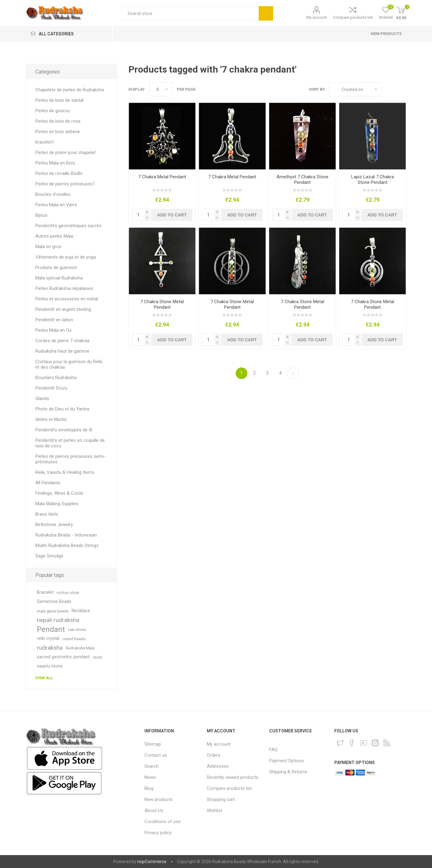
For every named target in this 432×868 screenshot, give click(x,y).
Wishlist (215, 811)
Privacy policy (158, 833)
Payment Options (287, 761)
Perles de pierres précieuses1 (65, 184)
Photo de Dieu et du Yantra (62, 409)
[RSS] (387, 743)
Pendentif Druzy (51, 388)
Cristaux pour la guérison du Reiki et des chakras (69, 364)
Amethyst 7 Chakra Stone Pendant (302, 180)
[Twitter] (340, 743)
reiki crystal (48, 638)
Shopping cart (221, 799)
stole (97, 657)
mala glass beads (53, 611)
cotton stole (68, 593)
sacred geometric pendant (63, 657)
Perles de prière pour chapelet (65, 153)
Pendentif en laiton (54, 320)
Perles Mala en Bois (55, 163)
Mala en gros (48, 247)
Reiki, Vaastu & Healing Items (65, 472)
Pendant (51, 629)
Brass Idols (47, 514)
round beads (74, 639)
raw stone (77, 629)
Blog (149, 788)
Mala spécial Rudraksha (59, 278)
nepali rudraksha (58, 620)
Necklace (81, 611)
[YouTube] (363, 743)
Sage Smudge (49, 556)
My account (317, 17)
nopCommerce (152, 862)
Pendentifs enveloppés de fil (64, 430)
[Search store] (190, 13)
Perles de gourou (53, 111)
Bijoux (41, 215)
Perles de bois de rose (58, 121)
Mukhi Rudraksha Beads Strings (67, 545)
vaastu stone (50, 666)
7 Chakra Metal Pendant (162, 177)
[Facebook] (352, 743)
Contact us (156, 755)
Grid (390, 89)
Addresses (218, 766)
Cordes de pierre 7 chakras (63, 341)
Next (293, 373)
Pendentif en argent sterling (63, 309)
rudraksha (50, 648)
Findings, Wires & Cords (59, 493)
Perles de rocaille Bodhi (59, 173)
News (150, 777)
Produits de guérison (56, 268)
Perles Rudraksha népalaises (64, 288)
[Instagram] (375, 743)
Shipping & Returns (288, 772)
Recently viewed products (233, 777)
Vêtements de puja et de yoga (66, 257)
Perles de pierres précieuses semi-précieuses (70, 459)
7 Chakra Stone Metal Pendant (162, 304)
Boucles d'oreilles (53, 194)
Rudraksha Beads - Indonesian (66, 535)
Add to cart (172, 215)
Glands (42, 398)
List (402, 89)
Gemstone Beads (54, 602)
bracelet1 (45, 142)
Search (266, 13)
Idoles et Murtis (51, 419)
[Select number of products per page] (161, 89)
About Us (154, 811)
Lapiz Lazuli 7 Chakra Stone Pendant (373, 180)
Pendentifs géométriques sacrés (68, 226)
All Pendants (48, 483)
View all (44, 678)
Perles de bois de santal (59, 100)
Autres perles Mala (54, 236)
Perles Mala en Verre (56, 205)
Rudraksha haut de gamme (62, 351)
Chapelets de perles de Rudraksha (70, 90)
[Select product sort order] (356, 89)
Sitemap (153, 744)
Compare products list (353, 17)
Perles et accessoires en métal (67, 299)
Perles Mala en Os (53, 330)
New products (386, 34)
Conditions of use (163, 822)
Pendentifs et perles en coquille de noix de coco (70, 443)
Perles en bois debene (58, 132)
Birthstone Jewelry (54, 525)
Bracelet (45, 592)
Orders (214, 755)
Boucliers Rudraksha (56, 378)
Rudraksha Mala (80, 648)
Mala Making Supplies (57, 504)
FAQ (273, 750)
